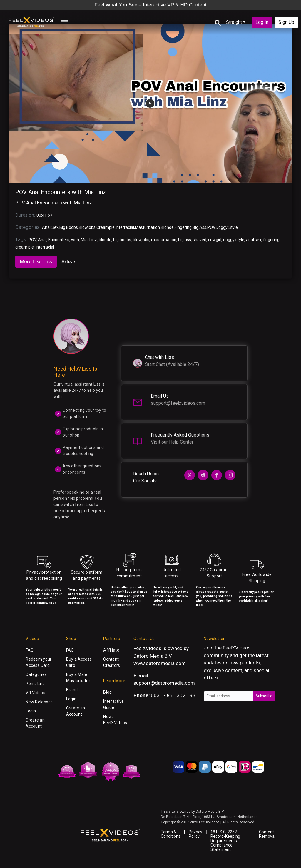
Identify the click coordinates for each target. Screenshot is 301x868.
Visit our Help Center (172, 442)
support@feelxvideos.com (178, 403)
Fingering (183, 227)
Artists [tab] (69, 261)
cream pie (25, 247)
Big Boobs (69, 227)
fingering (271, 240)
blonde (105, 240)
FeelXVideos (237, 648)
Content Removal (267, 834)
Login (31, 711)
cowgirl (215, 240)
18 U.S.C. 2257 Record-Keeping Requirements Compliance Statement (225, 841)
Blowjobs (87, 227)
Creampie (106, 227)
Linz (93, 240)
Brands (73, 690)
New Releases (39, 702)
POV (211, 227)
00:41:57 (44, 215)
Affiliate (111, 650)
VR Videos (35, 693)
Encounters (59, 240)
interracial (45, 247)
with (75, 240)
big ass (185, 240)
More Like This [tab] (36, 261)
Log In (262, 22)
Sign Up (286, 22)
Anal (42, 240)
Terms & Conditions (171, 834)
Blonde (167, 227)
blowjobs (141, 240)
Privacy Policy (195, 834)
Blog (107, 692)
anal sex (254, 240)
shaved (200, 240)
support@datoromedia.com (164, 683)
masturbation (164, 240)
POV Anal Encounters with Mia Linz (61, 192)
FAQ (30, 650)
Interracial (125, 227)
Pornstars (35, 684)
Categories (36, 674)
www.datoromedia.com (160, 663)
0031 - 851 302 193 (173, 695)
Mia (84, 240)
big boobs (122, 240)
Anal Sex (50, 227)
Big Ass (199, 227)
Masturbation (147, 227)
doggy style (234, 240)
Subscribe (264, 696)
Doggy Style (227, 227)
